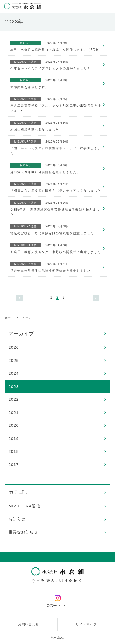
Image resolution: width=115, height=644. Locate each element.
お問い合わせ (29, 624)
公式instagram (58, 601)
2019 (14, 438)
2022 (14, 399)
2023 (14, 386)
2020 (14, 425)
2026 (14, 347)
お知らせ (17, 519)
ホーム (10, 318)
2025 (14, 360)
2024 (14, 373)
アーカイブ (21, 334)
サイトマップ (86, 624)
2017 (14, 465)
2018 (14, 451)
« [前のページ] (20, 298)
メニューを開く (109, 6)
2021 (14, 412)
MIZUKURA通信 (24, 506)
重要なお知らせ (24, 532)
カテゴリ (19, 492)
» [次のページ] (96, 298)
